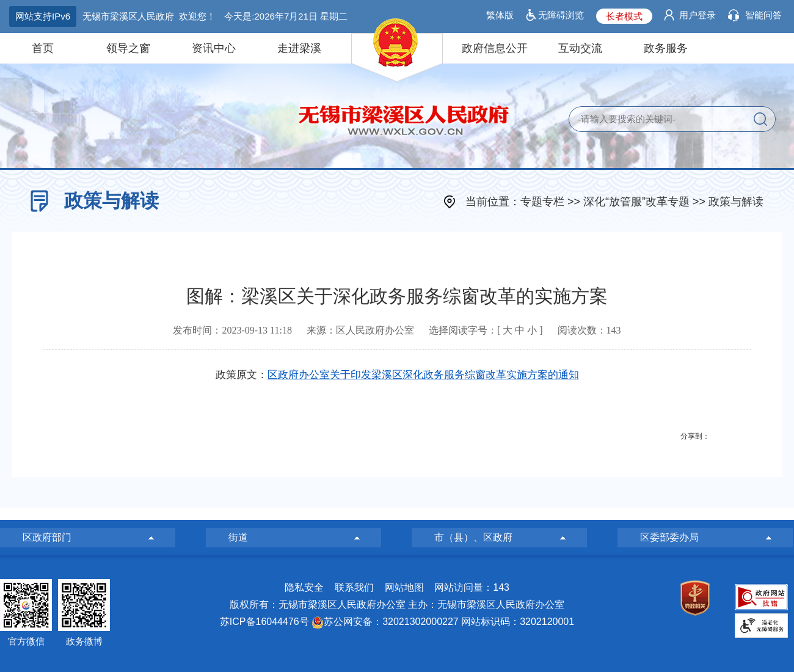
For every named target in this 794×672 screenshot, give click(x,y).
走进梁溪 (299, 48)
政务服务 (666, 48)
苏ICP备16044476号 (264, 622)
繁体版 (500, 15)
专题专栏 (542, 202)
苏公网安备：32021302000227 (391, 622)
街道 (238, 537)
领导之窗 (128, 48)
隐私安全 (304, 587)
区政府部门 (47, 537)
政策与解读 (736, 202)
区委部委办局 (669, 537)
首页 (43, 48)
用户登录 (697, 15)
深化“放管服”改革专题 (636, 202)
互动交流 (580, 48)
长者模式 (624, 16)
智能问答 (763, 15)
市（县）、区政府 (473, 537)
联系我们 (354, 587)
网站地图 (404, 587)
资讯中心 (214, 48)
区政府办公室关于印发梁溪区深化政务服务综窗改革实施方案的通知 (423, 375)
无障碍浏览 (561, 15)
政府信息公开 (495, 48)
